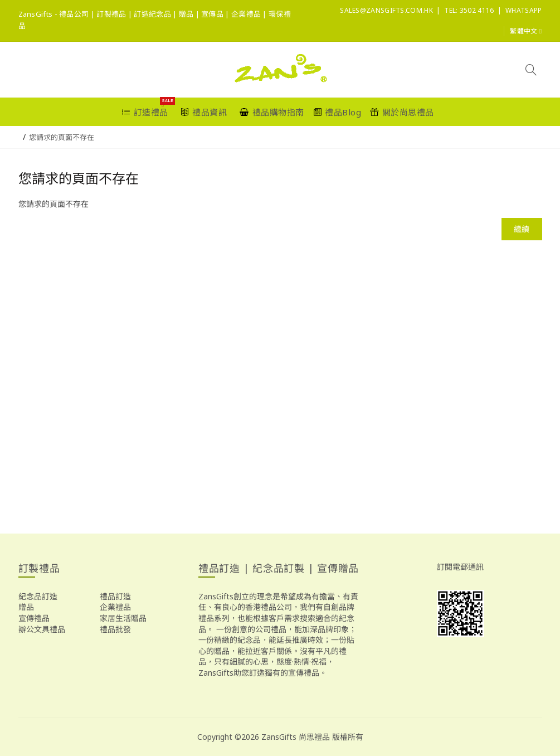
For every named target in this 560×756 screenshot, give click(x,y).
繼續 (522, 229)
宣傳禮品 (34, 618)
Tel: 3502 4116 (469, 10)
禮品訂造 (115, 596)
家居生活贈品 (123, 618)
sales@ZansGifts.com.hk (386, 10)
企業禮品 (115, 607)
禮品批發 (115, 629)
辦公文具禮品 (42, 629)
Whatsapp (524, 10)
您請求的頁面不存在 (62, 137)
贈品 (26, 607)
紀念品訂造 (38, 596)
